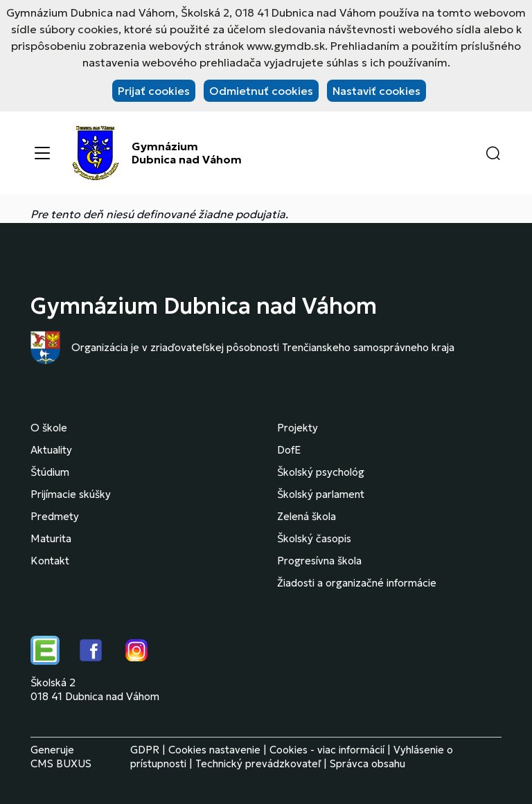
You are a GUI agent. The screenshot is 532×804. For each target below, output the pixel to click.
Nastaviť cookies (376, 91)
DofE (289, 450)
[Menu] (42, 153)
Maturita (51, 538)
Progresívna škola (319, 561)
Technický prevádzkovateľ (258, 763)
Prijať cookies (154, 91)
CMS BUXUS (61, 763)
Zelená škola (307, 516)
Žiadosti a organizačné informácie (357, 583)
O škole (49, 428)
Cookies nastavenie (214, 750)
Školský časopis (314, 538)
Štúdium (50, 472)
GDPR (145, 750)
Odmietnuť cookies (261, 91)
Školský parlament (321, 494)
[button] (493, 153)
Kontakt (50, 561)
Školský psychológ (321, 472)
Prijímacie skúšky (71, 494)
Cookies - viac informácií (327, 750)
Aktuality (51, 450)
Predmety (55, 516)
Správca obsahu (367, 763)
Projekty (298, 428)
